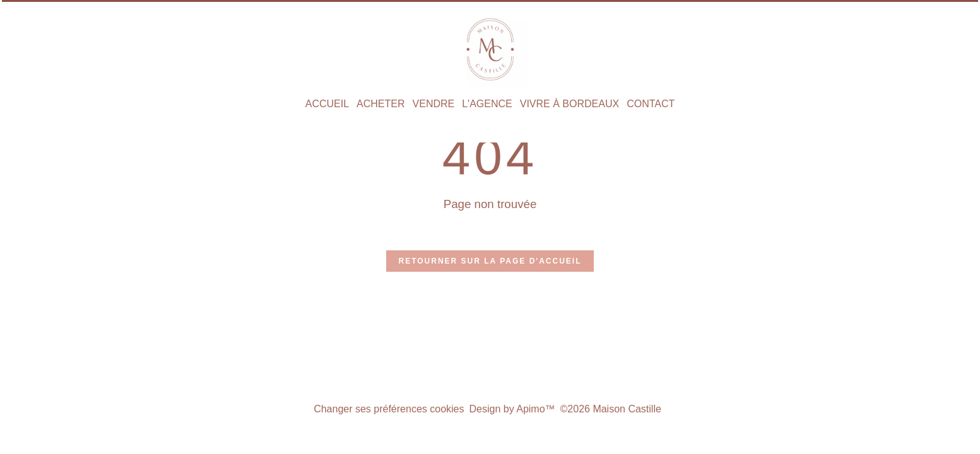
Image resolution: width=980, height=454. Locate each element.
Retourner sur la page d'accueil (490, 261)
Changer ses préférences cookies (389, 409)
